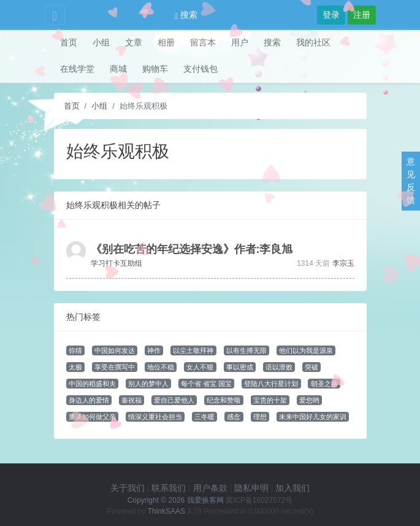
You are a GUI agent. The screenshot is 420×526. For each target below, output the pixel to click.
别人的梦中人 (148, 384)
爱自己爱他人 (174, 400)
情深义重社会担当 (155, 417)
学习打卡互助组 (116, 263)
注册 (362, 15)
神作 (154, 350)
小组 (101, 42)
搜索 (186, 15)
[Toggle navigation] (55, 15)
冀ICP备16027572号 (259, 500)
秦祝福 (132, 400)
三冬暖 (204, 417)
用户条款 (210, 488)
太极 (75, 367)
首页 (69, 42)
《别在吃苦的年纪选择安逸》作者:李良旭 (192, 249)
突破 (311, 367)
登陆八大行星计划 (271, 384)
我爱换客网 (205, 500)
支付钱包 (200, 69)
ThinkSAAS (166, 511)
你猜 (75, 350)
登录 (331, 15)
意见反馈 (411, 181)
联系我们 (169, 488)
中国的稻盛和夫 (92, 384)
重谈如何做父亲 (92, 417)
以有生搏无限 (246, 350)
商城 (118, 69)
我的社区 (313, 42)
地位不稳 (161, 367)
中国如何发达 (115, 350)
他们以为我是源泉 (306, 350)
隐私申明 (251, 488)
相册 (166, 42)
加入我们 (292, 488)
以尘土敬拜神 (193, 350)
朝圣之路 (324, 384)
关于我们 (128, 488)
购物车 (155, 69)
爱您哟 (309, 400)
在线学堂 (77, 69)
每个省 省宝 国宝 (206, 384)
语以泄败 (279, 367)
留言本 (203, 42)
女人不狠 (200, 367)
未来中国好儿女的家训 (313, 417)
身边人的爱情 (89, 400)
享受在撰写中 (115, 367)
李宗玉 (343, 263)
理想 (260, 417)
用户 (240, 42)
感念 (234, 417)
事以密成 (240, 367)
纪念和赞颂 (223, 400)
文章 (134, 42)
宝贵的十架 (270, 400)
